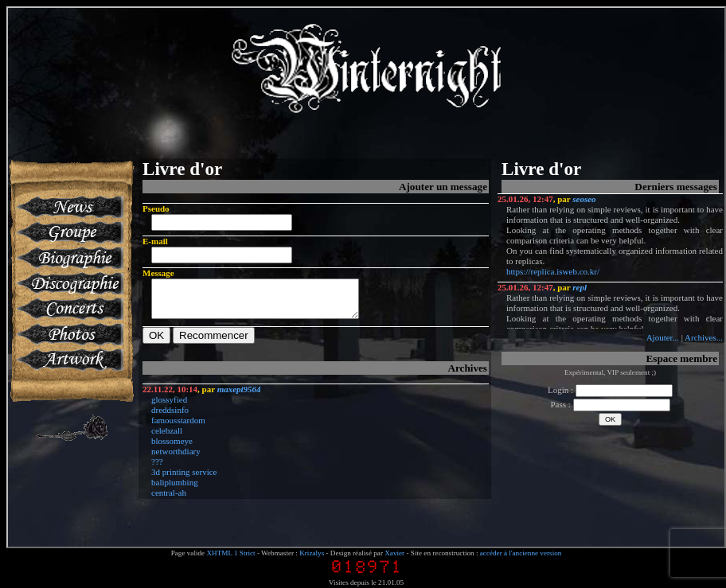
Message (158, 273)
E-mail (155, 241)
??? (157, 469)
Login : (610, 390)
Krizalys (312, 553)
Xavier (394, 553)
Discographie (69, 283)
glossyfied (169, 407)
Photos (69, 334)
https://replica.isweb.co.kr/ (553, 271)
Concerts (69, 309)
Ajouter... (663, 337)
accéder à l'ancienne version (521, 553)
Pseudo (156, 208)
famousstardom (178, 427)
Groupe (69, 232)
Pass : (610, 404)
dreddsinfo (170, 417)
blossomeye (172, 448)
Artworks (69, 360)
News (69, 207)
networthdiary (176, 458)
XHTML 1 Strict (230, 553)
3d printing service (184, 479)
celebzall (167, 438)
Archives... (704, 337)
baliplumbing (175, 489)
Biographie (69, 258)
